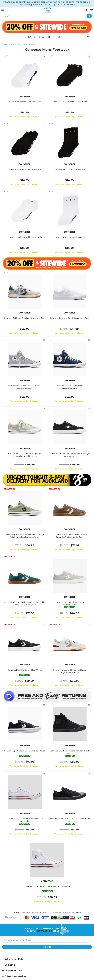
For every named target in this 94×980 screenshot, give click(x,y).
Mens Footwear (31, 44)
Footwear (17, 44)
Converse (6, 44)
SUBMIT (47, 947)
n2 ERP (78, 912)
